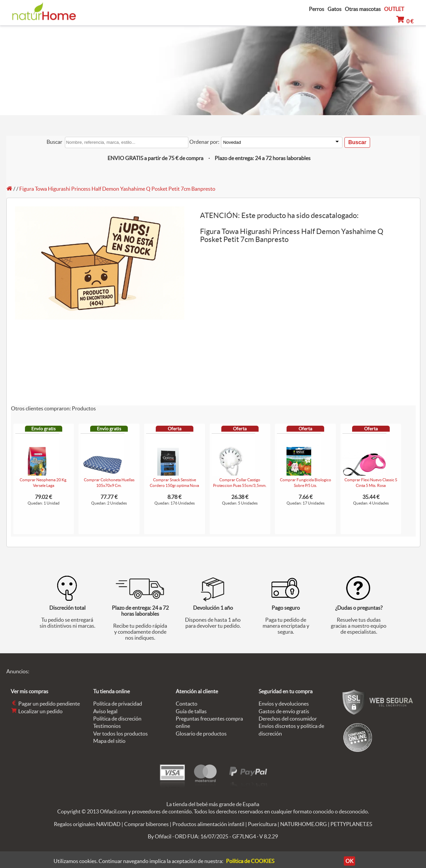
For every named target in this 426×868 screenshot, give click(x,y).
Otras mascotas (363, 9)
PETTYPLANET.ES (351, 824)
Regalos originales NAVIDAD (87, 824)
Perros (317, 9)
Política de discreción (117, 719)
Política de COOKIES (250, 861)
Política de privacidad (118, 704)
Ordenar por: (204, 142)
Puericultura (262, 824)
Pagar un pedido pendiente (45, 704)
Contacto (187, 704)
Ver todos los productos (120, 734)
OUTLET (394, 9)
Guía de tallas (191, 711)
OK (349, 861)
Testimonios (107, 726)
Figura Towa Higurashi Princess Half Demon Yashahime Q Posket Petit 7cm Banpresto (117, 189)
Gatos (334, 9)
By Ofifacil (160, 836)
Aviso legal (105, 711)
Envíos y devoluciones (284, 704)
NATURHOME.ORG (304, 824)
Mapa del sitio (109, 741)
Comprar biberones (146, 824)
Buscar (54, 142)
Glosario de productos (201, 734)
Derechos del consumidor (288, 719)
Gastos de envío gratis (284, 711)
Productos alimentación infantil (208, 824)
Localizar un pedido (37, 711)
